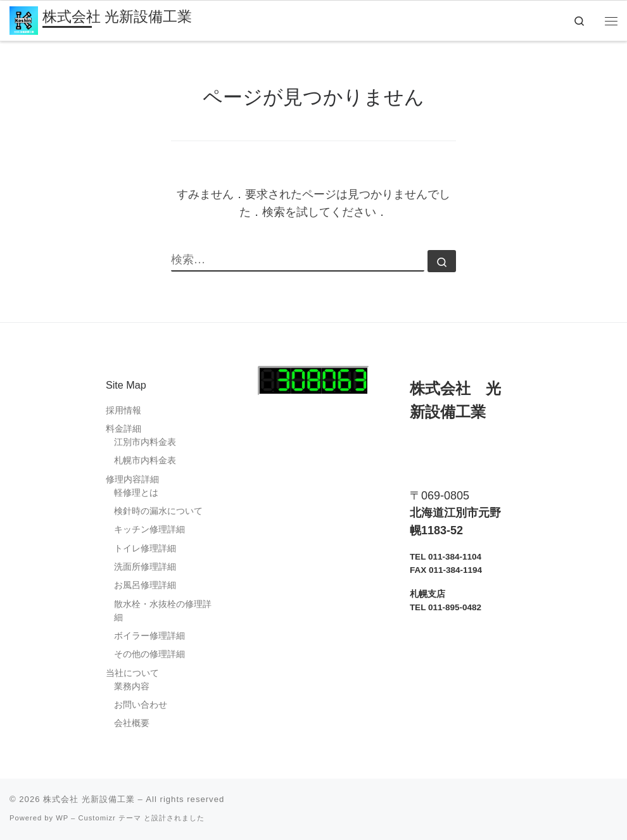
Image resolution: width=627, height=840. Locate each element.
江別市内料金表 (145, 442)
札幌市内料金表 (145, 461)
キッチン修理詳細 (149, 530)
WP (62, 818)
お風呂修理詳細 (145, 585)
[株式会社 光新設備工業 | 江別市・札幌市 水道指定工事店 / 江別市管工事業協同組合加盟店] (24, 19)
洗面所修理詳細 (145, 567)
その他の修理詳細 (149, 654)
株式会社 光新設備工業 (89, 799)
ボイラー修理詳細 (149, 636)
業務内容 (132, 686)
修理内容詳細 (132, 480)
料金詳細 (123, 429)
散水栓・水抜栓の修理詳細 (163, 611)
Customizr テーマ (109, 818)
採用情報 (123, 411)
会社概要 (132, 723)
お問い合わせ (141, 705)
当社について (132, 673)
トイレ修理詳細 (145, 549)
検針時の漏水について (158, 511)
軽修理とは (136, 493)
